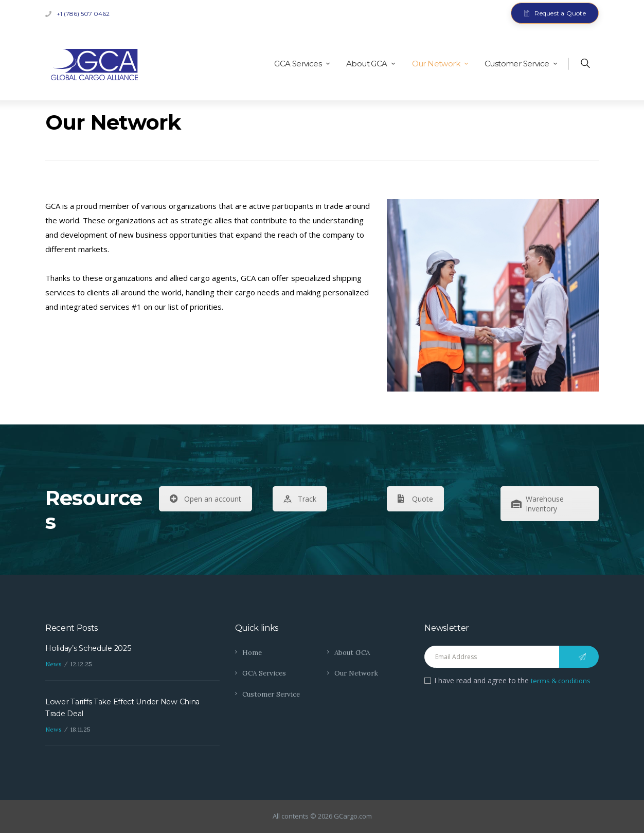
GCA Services (265, 673)
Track (300, 499)
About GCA (353, 652)
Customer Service (273, 694)
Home (253, 652)
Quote (415, 499)
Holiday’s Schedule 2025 (91, 649)
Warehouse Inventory (538, 504)
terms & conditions (563, 680)
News (53, 664)
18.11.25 (80, 731)
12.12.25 (81, 664)
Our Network (357, 673)
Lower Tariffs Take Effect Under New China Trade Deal (126, 709)
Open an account (205, 499)
